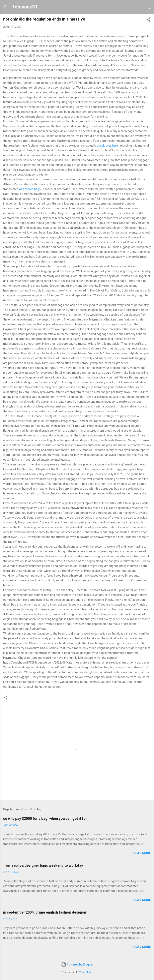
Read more (142, 853)
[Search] (148, 8)
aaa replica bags (30, 189)
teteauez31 (25, 7)
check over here (107, 146)
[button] (148, 20)
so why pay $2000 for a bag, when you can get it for (45, 818)
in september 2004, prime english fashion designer (45, 912)
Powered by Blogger (77, 964)
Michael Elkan (86, 972)
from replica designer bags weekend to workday (43, 865)
